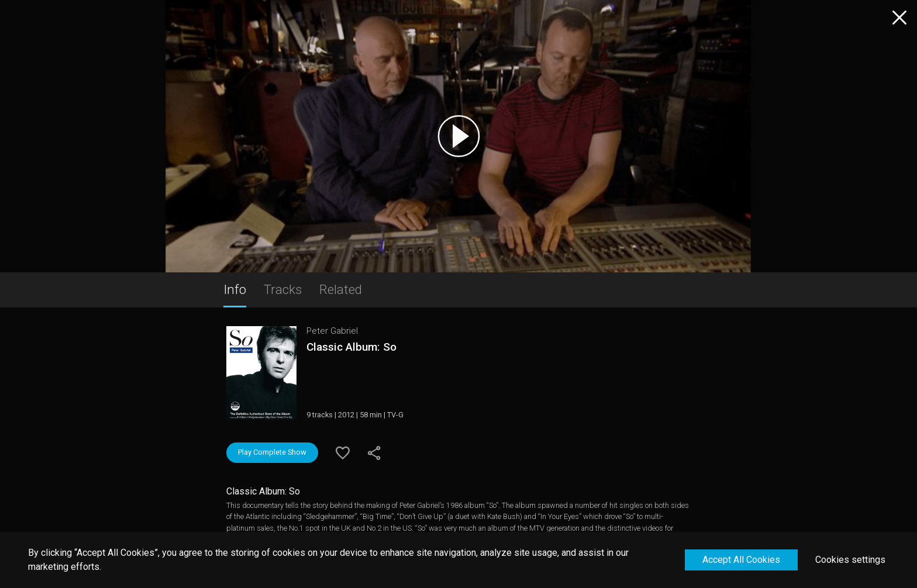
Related (341, 289)
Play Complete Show (272, 452)
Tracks (283, 289)
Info (235, 289)
